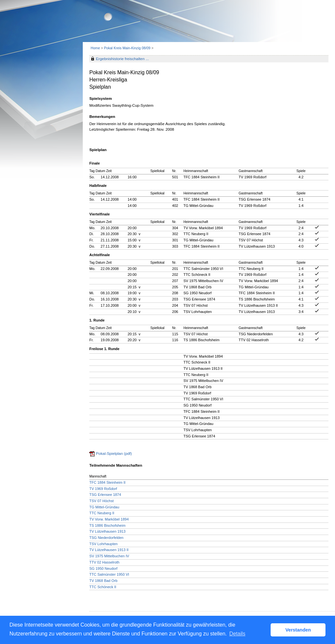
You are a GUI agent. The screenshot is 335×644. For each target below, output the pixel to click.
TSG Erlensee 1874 (105, 495)
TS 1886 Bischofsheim (107, 525)
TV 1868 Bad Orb (103, 581)
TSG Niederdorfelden (106, 538)
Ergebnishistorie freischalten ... (122, 59)
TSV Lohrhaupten (103, 544)
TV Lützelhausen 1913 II (109, 550)
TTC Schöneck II (103, 587)
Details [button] (237, 634)
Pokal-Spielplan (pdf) (114, 454)
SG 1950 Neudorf (103, 568)
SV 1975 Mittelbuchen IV (109, 556)
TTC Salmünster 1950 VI (109, 574)
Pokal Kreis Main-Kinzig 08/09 (127, 48)
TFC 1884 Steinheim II (107, 482)
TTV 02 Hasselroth (104, 562)
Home (95, 48)
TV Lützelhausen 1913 (107, 531)
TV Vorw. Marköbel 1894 (109, 519)
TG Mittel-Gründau (104, 507)
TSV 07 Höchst (101, 501)
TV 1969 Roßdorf (103, 489)
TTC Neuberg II (102, 513)
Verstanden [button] (298, 630)
